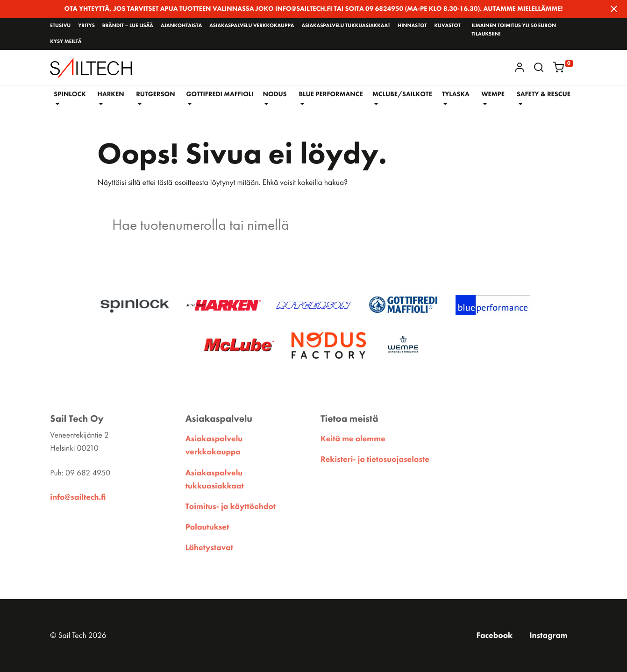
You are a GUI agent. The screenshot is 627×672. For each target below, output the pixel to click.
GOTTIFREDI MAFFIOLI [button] (220, 94)
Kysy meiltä (66, 42)
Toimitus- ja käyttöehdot (231, 507)
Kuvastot (447, 26)
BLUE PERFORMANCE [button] (331, 94)
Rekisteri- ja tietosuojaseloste (375, 460)
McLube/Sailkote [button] (402, 94)
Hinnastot (412, 26)
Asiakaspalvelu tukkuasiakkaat (346, 26)
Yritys (86, 26)
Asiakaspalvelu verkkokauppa (252, 26)
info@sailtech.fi (78, 497)
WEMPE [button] (493, 94)
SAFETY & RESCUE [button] (544, 94)
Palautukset (207, 527)
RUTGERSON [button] (156, 94)
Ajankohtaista (181, 26)
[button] (539, 67)
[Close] (614, 9)
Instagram (548, 636)
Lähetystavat (209, 548)
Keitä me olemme (353, 439)
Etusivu (60, 26)
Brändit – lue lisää (128, 26)
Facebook (494, 636)
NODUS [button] (275, 94)
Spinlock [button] (70, 94)
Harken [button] (111, 94)
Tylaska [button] (456, 94)
